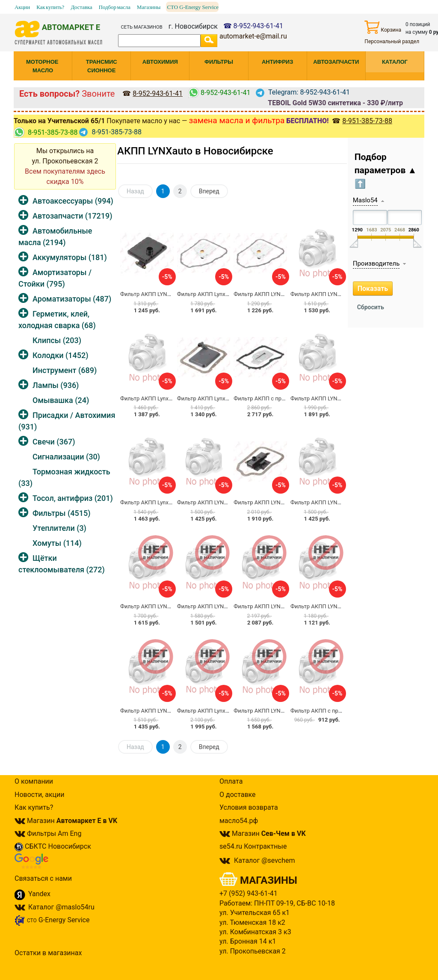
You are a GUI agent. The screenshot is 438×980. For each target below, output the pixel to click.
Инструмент (65, 370)
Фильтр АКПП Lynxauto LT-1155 (217, 294)
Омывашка (61, 400)
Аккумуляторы (70, 257)
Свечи (54, 442)
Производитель (376, 264)
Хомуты (57, 543)
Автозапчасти (72, 216)
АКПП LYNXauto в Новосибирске (195, 151)
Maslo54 (365, 200)
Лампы (56, 385)
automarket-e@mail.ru (253, 36)
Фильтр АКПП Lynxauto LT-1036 (217, 711)
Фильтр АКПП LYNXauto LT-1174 (274, 606)
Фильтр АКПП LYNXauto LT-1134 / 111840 (173, 711)
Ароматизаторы (72, 299)
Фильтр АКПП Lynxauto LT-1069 (217, 398)
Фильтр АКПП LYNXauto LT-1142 (331, 502)
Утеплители (59, 528)
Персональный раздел (392, 41)
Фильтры (61, 513)
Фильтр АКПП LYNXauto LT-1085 (331, 294)
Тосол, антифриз (73, 498)
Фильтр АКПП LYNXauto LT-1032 (218, 502)
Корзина (383, 27)
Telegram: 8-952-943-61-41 (303, 92)
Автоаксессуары (73, 201)
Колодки (61, 355)
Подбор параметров (386, 170)
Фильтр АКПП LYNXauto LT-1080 (218, 606)
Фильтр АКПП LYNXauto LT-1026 (274, 711)
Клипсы (57, 340)
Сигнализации (66, 457)
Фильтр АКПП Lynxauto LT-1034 (160, 398)
